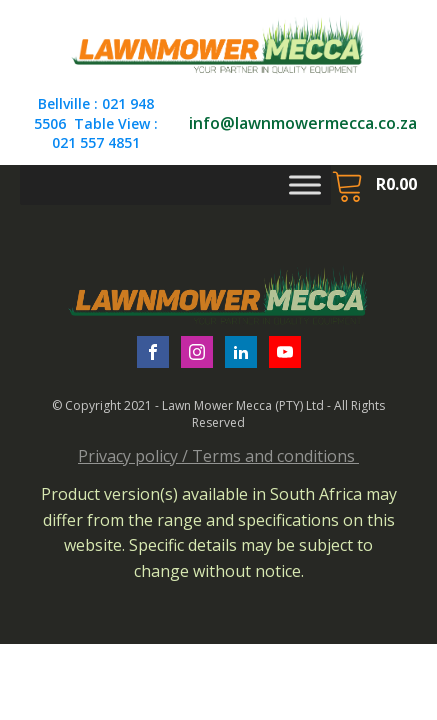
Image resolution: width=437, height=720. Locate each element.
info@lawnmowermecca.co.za (303, 123)
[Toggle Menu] (305, 184)
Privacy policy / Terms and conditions (218, 456)
